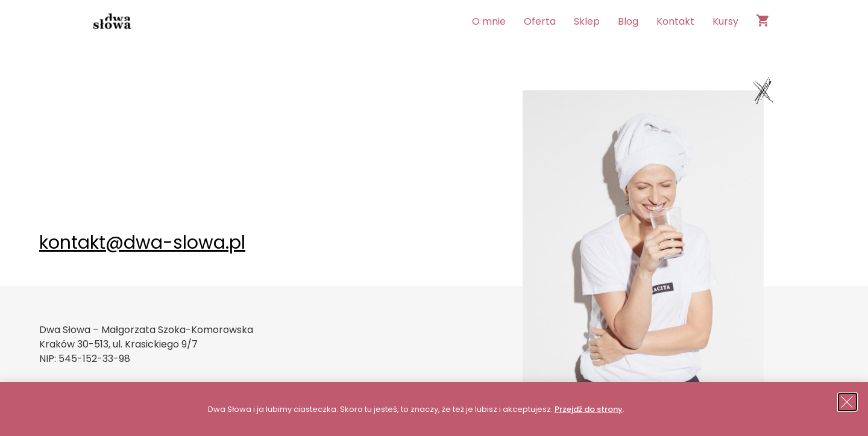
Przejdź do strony (589, 409)
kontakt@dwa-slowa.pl (142, 243)
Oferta (540, 21)
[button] (848, 402)
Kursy (725, 21)
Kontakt (675, 21)
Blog (628, 21)
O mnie (489, 21)
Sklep (587, 21)
